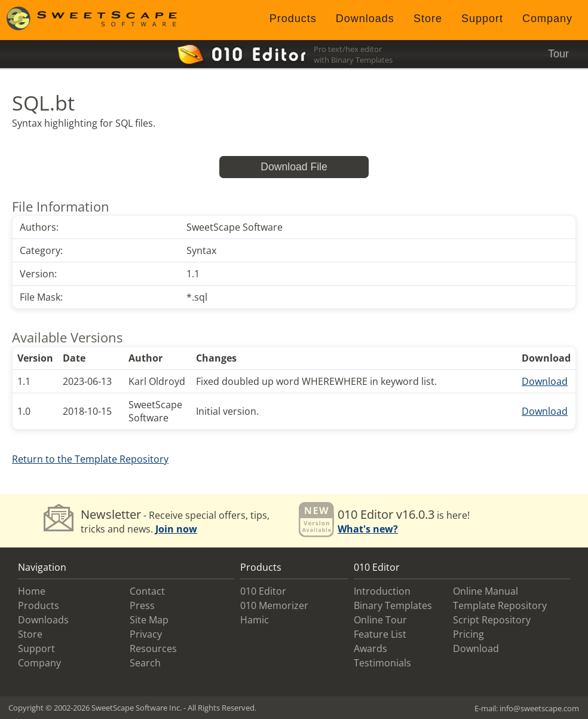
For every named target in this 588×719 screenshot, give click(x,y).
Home (32, 591)
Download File (294, 167)
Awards (370, 648)
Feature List (380, 634)
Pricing (468, 634)
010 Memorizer (274, 605)
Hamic (255, 620)
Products (293, 19)
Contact (147, 591)
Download (545, 381)
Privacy (146, 634)
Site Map (149, 620)
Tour (558, 54)
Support (482, 19)
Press (142, 605)
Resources (153, 648)
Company (547, 19)
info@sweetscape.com (539, 708)
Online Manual (486, 591)
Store (428, 19)
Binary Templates (393, 605)
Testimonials (382, 663)
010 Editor (263, 591)
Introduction (382, 591)
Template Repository (500, 605)
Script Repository (492, 620)
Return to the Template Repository (90, 459)
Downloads (365, 19)
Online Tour (380, 620)
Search (145, 663)
